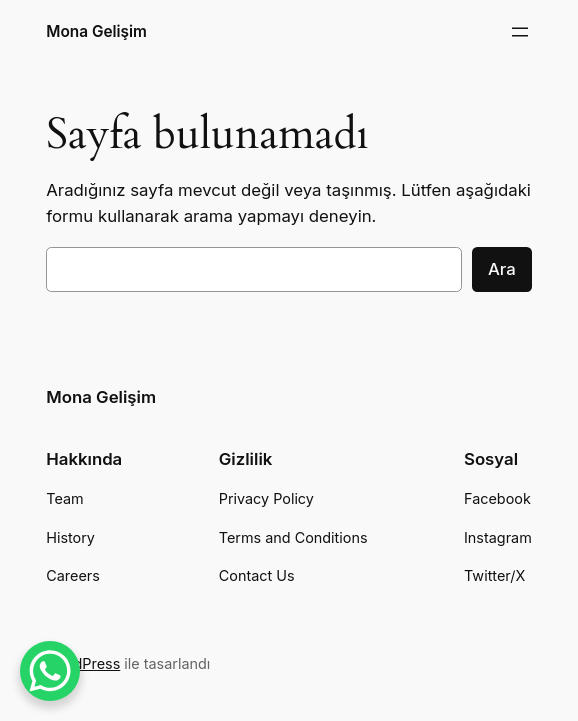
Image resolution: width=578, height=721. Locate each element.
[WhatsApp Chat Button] (50, 671)
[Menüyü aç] (520, 32)
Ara (502, 269)
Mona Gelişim (96, 31)
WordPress (83, 663)
